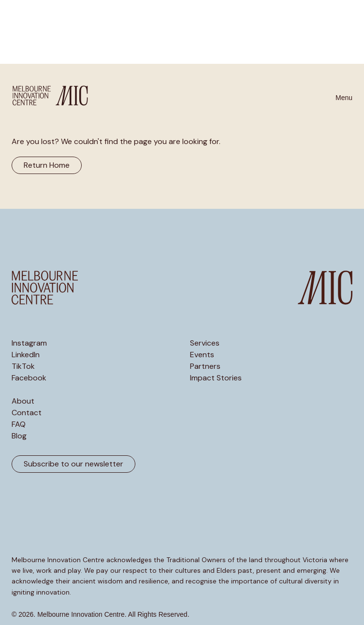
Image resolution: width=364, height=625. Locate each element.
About (23, 401)
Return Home (47, 165)
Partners (205, 366)
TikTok (23, 366)
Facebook (29, 378)
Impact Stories (216, 378)
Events (202, 355)
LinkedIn (26, 355)
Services (205, 343)
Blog (19, 436)
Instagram (29, 343)
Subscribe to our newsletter (73, 464)
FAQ (19, 424)
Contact (27, 413)
